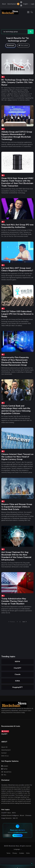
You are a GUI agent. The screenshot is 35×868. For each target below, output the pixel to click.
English (26, 4)
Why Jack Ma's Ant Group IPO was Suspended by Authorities (17, 226)
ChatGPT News (6, 813)
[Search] (15, 32)
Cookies (22, 853)
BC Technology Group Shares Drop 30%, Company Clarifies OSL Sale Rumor (17, 82)
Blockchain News (14, 846)
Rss (4, 775)
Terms (8, 853)
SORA (17, 681)
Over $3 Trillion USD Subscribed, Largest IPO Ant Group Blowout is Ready (17, 314)
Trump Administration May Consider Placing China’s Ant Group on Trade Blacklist (14, 601)
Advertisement (12, 4)
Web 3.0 (15, 818)
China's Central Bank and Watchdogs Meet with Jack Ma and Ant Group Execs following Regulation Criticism (16, 410)
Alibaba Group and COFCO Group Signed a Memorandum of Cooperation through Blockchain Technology (17, 136)
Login (33, 4)
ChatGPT (17, 668)
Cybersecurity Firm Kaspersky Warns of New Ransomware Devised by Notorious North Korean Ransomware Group (15, 361)
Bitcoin (22, 815)
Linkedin (5, 766)
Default (11, 45)
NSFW (17, 662)
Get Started (17, 835)
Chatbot (5, 731)
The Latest (23, 45)
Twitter (4, 769)
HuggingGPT (17, 687)
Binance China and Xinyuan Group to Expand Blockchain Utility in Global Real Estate (17, 507)
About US (4, 747)
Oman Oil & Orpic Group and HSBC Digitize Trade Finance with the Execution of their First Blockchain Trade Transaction (17, 182)
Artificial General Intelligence (10, 815)
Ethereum (28, 815)
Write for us (5, 756)
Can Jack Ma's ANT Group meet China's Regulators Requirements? (17, 269)
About (4, 4)
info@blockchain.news (21, 832)
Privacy (15, 853)
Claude (18, 674)
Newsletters (6, 772)
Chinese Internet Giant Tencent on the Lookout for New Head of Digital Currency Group (17, 457)
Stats (28, 853)
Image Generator (7, 818)
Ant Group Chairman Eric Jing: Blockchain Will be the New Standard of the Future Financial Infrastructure (16, 556)
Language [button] (17, 849)
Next (25, 622)
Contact (4, 753)
